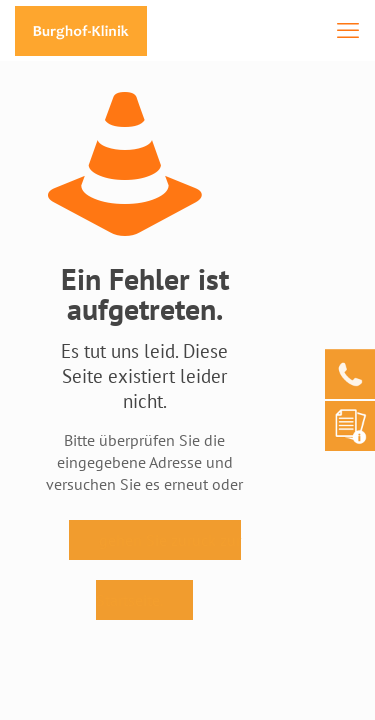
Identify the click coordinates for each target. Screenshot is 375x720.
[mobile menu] (348, 30)
